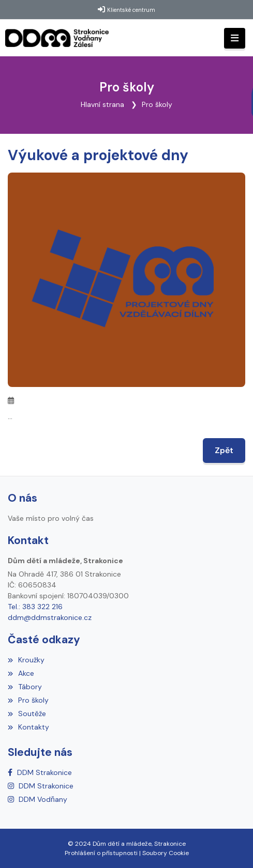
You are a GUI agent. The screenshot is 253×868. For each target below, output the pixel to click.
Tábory (25, 687)
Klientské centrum (131, 10)
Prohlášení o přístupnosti (101, 853)
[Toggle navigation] (235, 38)
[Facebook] (40, 772)
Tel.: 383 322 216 (35, 607)
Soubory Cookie (166, 853)
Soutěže (27, 714)
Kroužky (26, 660)
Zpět (224, 450)
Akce (21, 673)
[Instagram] (41, 786)
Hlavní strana (102, 104)
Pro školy (157, 104)
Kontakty (28, 727)
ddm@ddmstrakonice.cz (50, 617)
